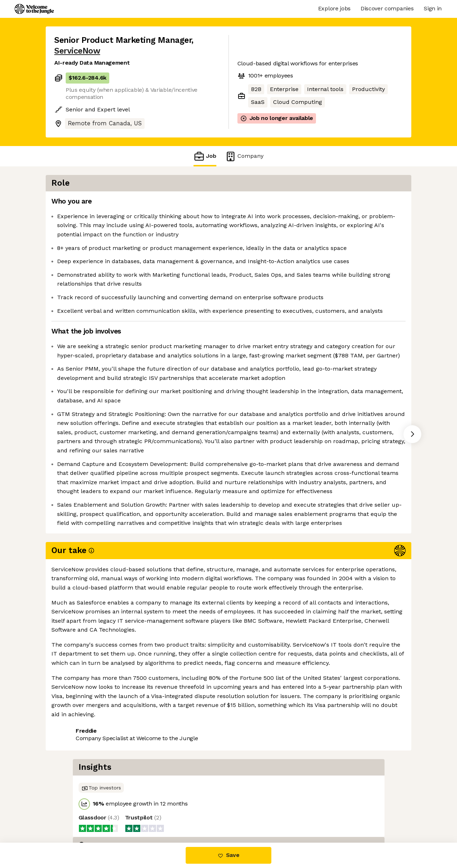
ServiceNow (77, 51)
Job (205, 156)
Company (244, 156)
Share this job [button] (74, 807)
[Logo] (34, 9)
